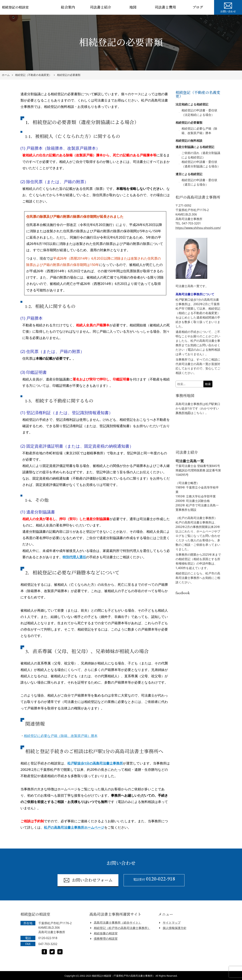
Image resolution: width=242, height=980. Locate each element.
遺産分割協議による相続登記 (195, 147)
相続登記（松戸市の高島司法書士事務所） (122, 928)
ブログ (198, 7)
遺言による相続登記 (189, 174)
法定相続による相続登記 (192, 104)
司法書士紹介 (101, 7)
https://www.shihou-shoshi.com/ (198, 228)
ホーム (6, 75)
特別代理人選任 (74, 557)
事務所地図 (183, 413)
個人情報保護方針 (175, 928)
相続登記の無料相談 (189, 141)
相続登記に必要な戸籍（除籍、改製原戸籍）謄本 (61, 736)
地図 (133, 7)
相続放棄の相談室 (106, 933)
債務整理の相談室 (106, 939)
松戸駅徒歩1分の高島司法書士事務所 (95, 763)
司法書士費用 (165, 7)
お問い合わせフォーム (88, 880)
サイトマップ (172, 923)
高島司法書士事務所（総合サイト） (118, 923)
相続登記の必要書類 (69, 75)
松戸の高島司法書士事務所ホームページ (74, 827)
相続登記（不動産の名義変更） (33, 75)
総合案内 (68, 7)
